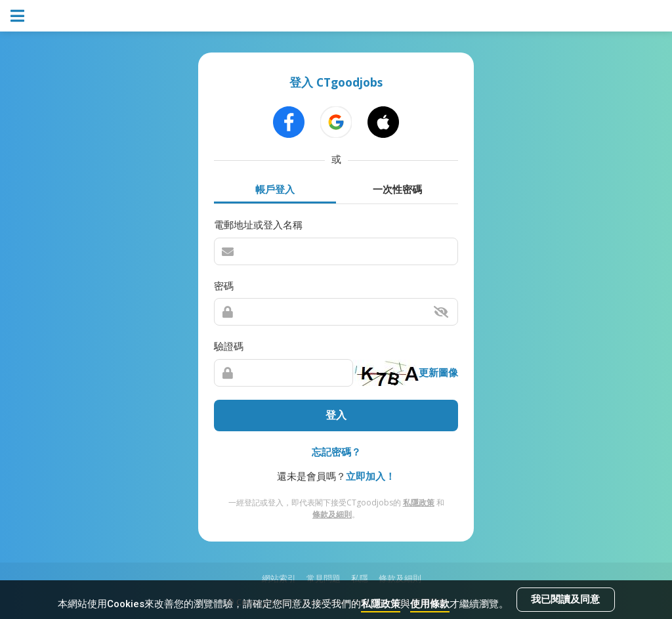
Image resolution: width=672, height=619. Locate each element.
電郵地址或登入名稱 (258, 224)
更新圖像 (438, 372)
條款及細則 (332, 514)
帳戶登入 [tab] (275, 189)
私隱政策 (381, 604)
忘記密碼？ (336, 452)
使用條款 (430, 604)
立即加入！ (370, 476)
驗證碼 (229, 346)
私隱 (360, 578)
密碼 (224, 286)
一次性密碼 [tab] (397, 189)
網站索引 (279, 578)
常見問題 (324, 578)
